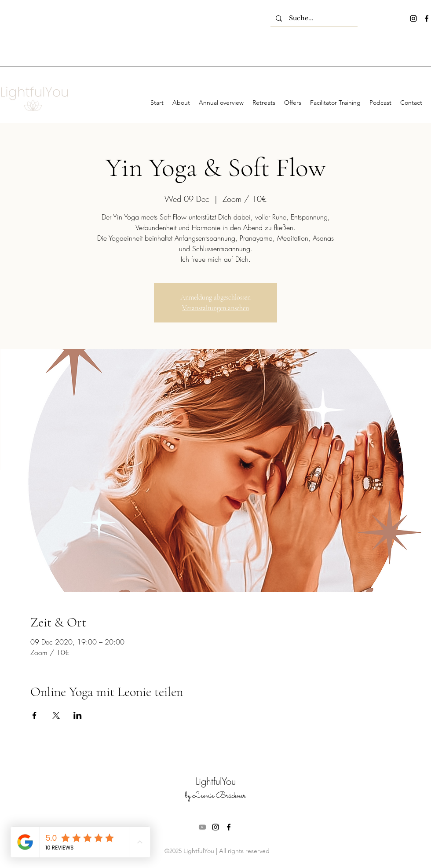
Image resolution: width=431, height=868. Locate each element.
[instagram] (413, 18)
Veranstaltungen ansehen (215, 308)
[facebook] (427, 18)
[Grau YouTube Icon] (202, 827)
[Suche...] (314, 18)
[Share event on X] (56, 715)
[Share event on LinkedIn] (78, 715)
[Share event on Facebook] (35, 715)
